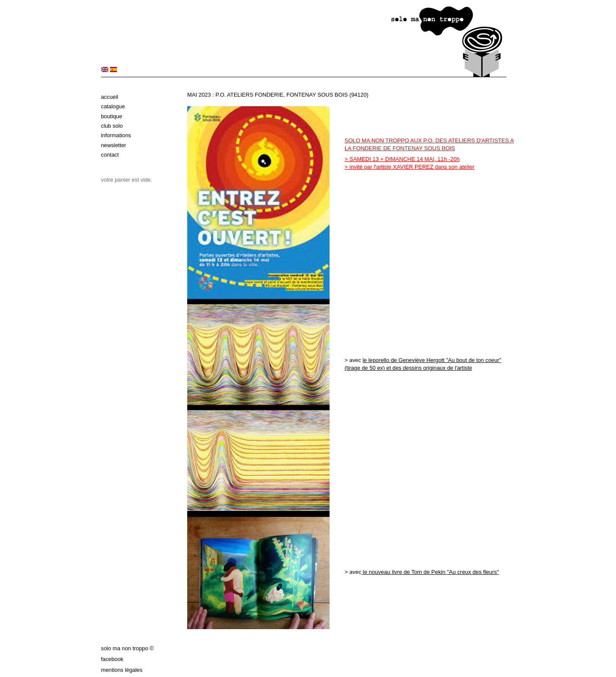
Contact (110, 155)
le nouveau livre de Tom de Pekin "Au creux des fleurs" (430, 572)
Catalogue (113, 106)
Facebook (112, 659)
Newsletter (113, 145)
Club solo (112, 126)
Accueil (110, 97)
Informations (116, 135)
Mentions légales (122, 670)
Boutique (112, 116)
